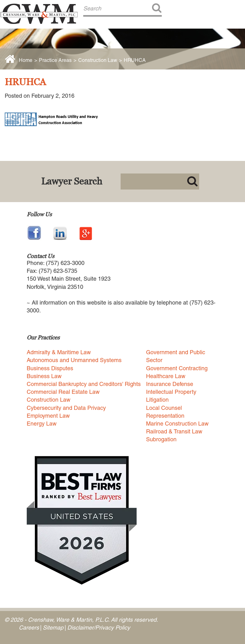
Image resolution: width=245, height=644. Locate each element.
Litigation (157, 400)
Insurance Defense (170, 384)
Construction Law (98, 60)
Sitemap (53, 627)
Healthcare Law (166, 376)
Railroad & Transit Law (174, 431)
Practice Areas (55, 60)
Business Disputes (50, 368)
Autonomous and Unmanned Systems (74, 360)
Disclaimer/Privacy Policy (99, 627)
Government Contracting (177, 368)
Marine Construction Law (177, 424)
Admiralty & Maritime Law (59, 352)
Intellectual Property (171, 392)
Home (26, 60)
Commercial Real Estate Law (63, 392)
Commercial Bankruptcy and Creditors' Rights (84, 384)
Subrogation (161, 439)
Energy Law (42, 424)
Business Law (44, 376)
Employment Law (48, 416)
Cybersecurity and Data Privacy (66, 408)
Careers (29, 627)
